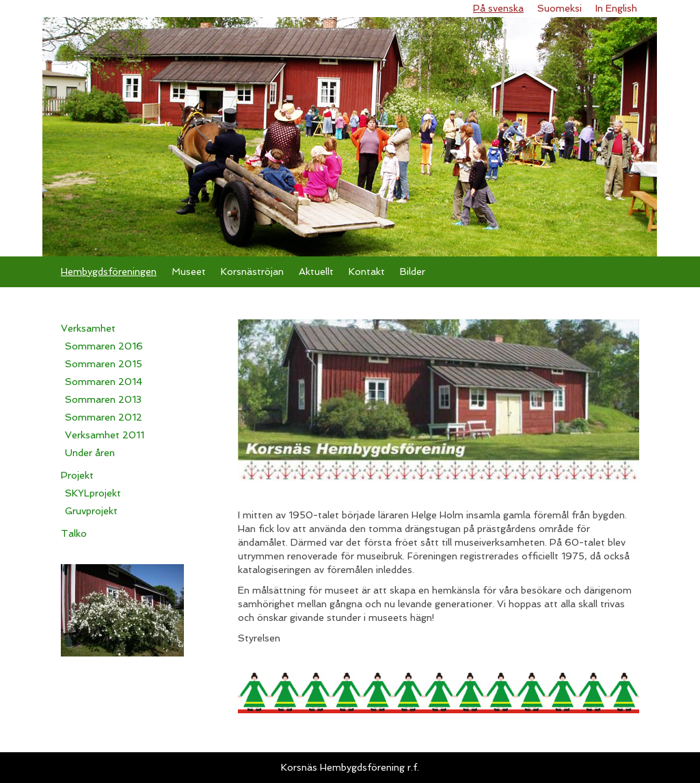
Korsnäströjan (252, 271)
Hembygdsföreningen (109, 271)
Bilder (413, 271)
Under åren (90, 453)
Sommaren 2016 (104, 346)
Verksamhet (88, 328)
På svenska (498, 8)
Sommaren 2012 (104, 417)
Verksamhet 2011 (105, 435)
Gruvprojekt (91, 511)
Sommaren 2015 (104, 364)
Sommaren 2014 (104, 382)
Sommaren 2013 (103, 399)
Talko (74, 533)
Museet (189, 271)
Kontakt (367, 271)
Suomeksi (560, 8)
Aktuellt (316, 271)
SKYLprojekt (93, 493)
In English (616, 8)
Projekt (77, 475)
